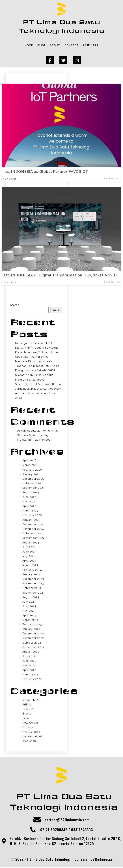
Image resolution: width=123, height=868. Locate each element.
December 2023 (33, 579)
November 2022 (33, 639)
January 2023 (31, 630)
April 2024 (29, 561)
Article (27, 705)
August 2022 (31, 652)
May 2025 (29, 502)
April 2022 (29, 671)
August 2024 (31, 543)
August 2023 (31, 598)
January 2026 (31, 475)
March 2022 (30, 675)
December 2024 (33, 525)
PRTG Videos (31, 732)
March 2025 (30, 511)
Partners (28, 728)
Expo (26, 719)
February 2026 (32, 470)
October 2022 (32, 643)
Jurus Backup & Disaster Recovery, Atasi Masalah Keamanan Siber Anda (38, 394)
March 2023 (30, 620)
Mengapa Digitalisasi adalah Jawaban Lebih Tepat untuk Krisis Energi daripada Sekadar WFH (37, 366)
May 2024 (29, 557)
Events (27, 714)
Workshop (29, 741)
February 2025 (32, 516)
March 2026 (30, 466)
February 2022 (32, 680)
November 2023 (33, 584)
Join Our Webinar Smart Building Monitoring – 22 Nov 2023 (38, 436)
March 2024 (30, 566)
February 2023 (32, 625)
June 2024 (29, 552)
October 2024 (32, 534)
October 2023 (32, 589)
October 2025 (32, 484)
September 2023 (34, 593)
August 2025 (31, 493)
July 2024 (29, 548)
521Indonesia (101, 860)
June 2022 (29, 662)
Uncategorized (32, 737)
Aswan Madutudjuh (30, 431)
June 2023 (29, 607)
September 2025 (33, 488)
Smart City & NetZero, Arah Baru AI (38, 385)
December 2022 (33, 634)
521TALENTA (31, 701)
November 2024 (33, 529)
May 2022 (29, 666)
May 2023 (29, 611)
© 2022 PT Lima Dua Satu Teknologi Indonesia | (51, 860)
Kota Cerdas (31, 723)
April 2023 (29, 616)
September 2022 (34, 648)
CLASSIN (28, 710)
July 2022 (29, 657)
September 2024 (34, 539)
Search (15, 306)
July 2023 (29, 602)
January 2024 (31, 575)
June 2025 (29, 498)
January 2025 (31, 520)
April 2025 (29, 507)
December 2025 (33, 479)
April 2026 (29, 461)
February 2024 (32, 570)
